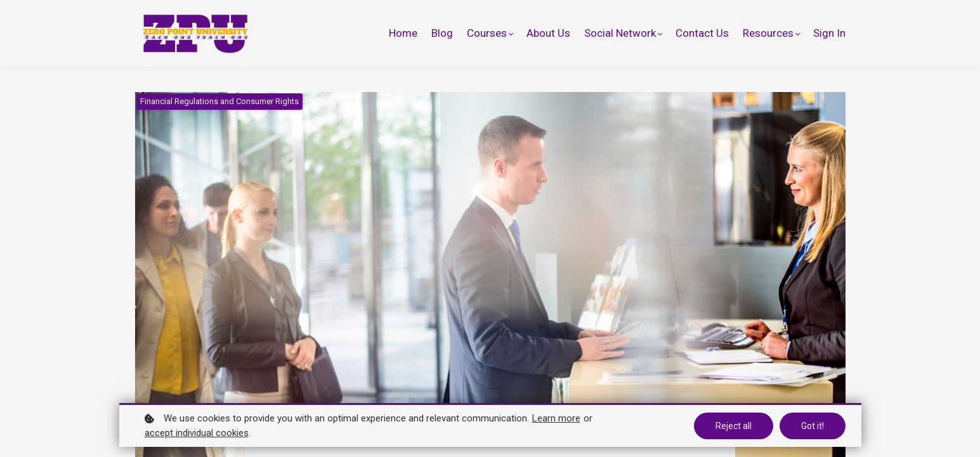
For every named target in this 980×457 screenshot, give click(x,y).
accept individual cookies (197, 433)
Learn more (556, 418)
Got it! (813, 426)
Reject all (734, 426)
